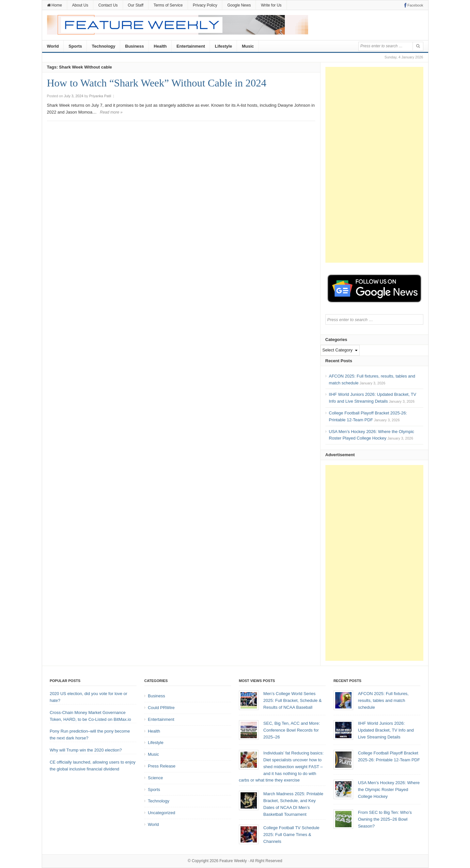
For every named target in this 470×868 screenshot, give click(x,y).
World (53, 46)
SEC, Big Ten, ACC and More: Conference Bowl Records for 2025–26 (292, 730)
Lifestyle (223, 46)
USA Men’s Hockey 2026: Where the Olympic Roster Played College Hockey (389, 790)
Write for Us (271, 5)
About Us (80, 5)
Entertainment (191, 46)
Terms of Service (168, 5)
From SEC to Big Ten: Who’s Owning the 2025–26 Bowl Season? (385, 819)
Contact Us (108, 5)
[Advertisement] (374, 165)
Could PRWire (161, 708)
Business (134, 46)
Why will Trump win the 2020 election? (86, 750)
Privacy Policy (205, 5)
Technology (103, 46)
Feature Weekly (233, 861)
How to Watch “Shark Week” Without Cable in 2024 (157, 83)
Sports (75, 46)
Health (160, 46)
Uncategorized (162, 813)
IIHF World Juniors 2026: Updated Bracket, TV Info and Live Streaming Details (386, 730)
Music (248, 46)
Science (155, 778)
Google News (239, 5)
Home (55, 5)
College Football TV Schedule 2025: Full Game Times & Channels (291, 835)
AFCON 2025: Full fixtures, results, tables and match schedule (383, 700)
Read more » (111, 112)
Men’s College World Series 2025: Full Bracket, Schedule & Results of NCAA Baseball (293, 700)
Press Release (162, 766)
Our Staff (136, 5)
